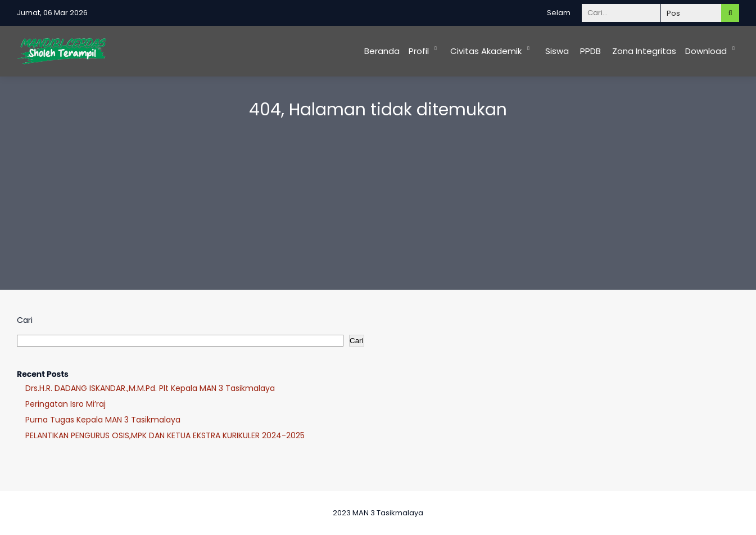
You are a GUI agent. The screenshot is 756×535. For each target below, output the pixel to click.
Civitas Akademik (486, 51)
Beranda (382, 51)
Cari (25, 320)
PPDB (590, 51)
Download (706, 51)
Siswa (557, 51)
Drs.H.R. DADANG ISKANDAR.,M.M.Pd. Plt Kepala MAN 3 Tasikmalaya (150, 388)
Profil (419, 51)
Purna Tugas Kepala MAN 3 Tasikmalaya (103, 420)
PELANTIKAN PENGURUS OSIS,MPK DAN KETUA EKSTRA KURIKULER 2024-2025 (165, 435)
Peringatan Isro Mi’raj (65, 404)
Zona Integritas (644, 51)
